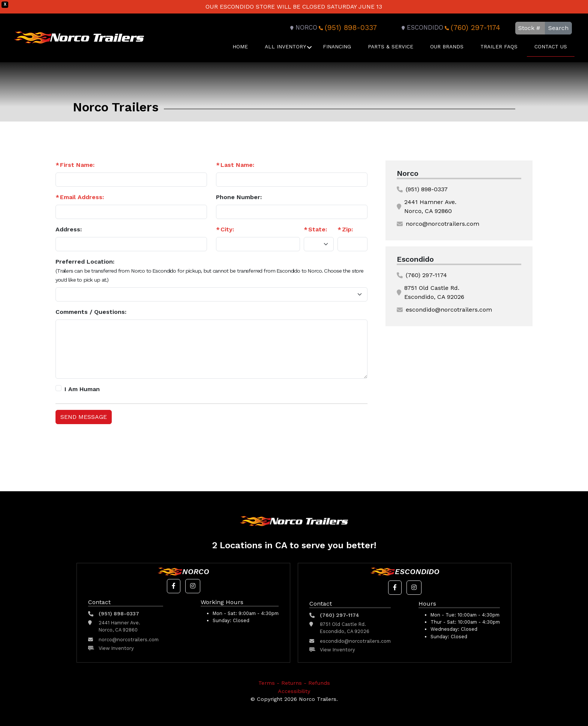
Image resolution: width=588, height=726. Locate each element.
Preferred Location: (209, 270)
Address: (69, 229)
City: (227, 229)
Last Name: (237, 165)
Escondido (421, 28)
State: (318, 229)
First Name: (77, 165)
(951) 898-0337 (347, 28)
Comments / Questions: (91, 312)
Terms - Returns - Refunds (294, 683)
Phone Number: (239, 197)
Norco (303, 28)
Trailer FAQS (499, 46)
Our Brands (447, 46)
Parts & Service (391, 46)
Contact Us (551, 46)
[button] (174, 586)
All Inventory (285, 46)
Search (558, 28)
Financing (337, 46)
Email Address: (82, 197)
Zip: (347, 229)
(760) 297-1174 (472, 28)
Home (240, 46)
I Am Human (82, 389)
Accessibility (294, 691)
